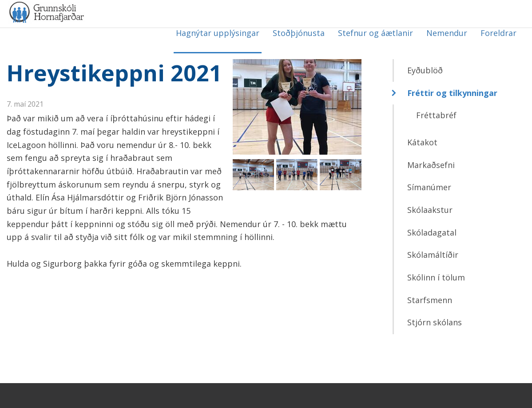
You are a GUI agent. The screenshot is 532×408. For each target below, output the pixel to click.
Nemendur (447, 33)
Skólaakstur (430, 235)
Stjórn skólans (435, 348)
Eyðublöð (425, 96)
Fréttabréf (436, 140)
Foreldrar (498, 33)
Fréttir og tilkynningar (452, 118)
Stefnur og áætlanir (375, 33)
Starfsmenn (430, 325)
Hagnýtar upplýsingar (218, 33)
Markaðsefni (431, 190)
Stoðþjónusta (299, 33)
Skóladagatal (432, 257)
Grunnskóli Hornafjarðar (95, 31)
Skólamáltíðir (433, 280)
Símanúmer (429, 212)
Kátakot (422, 168)
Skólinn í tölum (436, 303)
